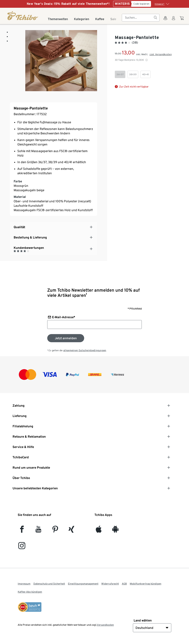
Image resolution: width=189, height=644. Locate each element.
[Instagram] (22, 547)
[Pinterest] (55, 531)
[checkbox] (120, 74)
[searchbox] (138, 18)
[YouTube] (38, 531)
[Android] (115, 531)
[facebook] (22, 531)
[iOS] (99, 531)
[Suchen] (155, 18)
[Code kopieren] (141, 4)
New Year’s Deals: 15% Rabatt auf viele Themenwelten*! (68, 4)
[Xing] (72, 531)
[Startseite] (23, 16)
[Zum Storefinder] (165, 20)
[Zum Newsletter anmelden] (66, 338)
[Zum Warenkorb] (182, 20)
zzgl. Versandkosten (161, 54)
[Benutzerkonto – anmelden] (173, 20)
